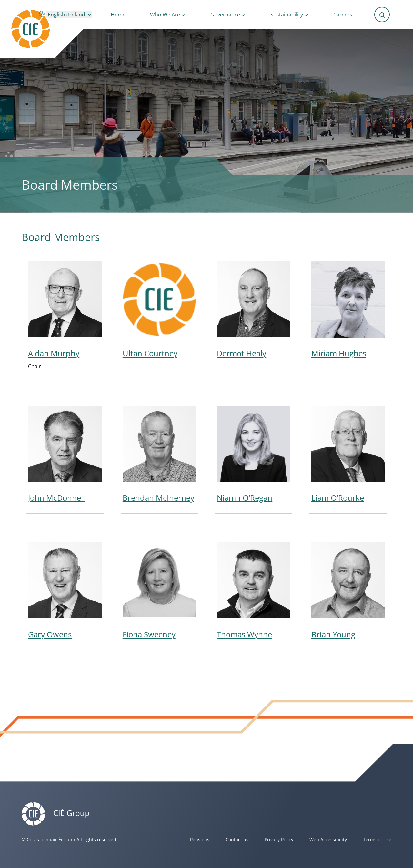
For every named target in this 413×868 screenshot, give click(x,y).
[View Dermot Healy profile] (254, 316)
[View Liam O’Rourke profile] (348, 457)
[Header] (44, 29)
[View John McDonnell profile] (65, 457)
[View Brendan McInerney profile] (159, 457)
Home (118, 15)
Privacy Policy (279, 839)
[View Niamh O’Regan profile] (254, 457)
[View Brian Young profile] (348, 594)
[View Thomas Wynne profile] (254, 594)
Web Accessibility (328, 839)
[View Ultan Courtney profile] (159, 316)
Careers (343, 15)
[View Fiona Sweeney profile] (159, 594)
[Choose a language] (69, 15)
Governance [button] (225, 15)
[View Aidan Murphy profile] (65, 316)
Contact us (237, 839)
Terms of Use (377, 839)
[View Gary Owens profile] (65, 594)
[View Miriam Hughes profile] (348, 316)
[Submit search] (382, 15)
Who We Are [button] (165, 15)
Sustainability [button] (287, 15)
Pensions (200, 839)
